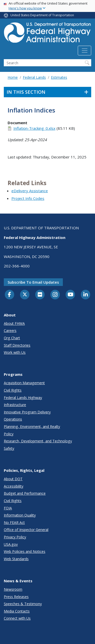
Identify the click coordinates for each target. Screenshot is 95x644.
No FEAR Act (14, 522)
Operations (13, 419)
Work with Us (15, 352)
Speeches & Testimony (23, 604)
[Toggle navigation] (84, 51)
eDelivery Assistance (30, 191)
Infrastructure (15, 405)
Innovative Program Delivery (27, 412)
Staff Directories (17, 345)
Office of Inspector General (26, 530)
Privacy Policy (15, 537)
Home (13, 77)
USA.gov (11, 544)
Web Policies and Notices (25, 551)
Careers (10, 331)
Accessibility (14, 486)
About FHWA (14, 323)
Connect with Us (17, 618)
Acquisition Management (24, 383)
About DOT (13, 479)
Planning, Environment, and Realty (32, 426)
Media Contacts (17, 611)
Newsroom (13, 589)
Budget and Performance (25, 493)
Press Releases (16, 597)
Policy (9, 434)
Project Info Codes (28, 198)
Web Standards (16, 559)
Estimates (59, 77)
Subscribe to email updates (33, 282)
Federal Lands (34, 77)
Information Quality (20, 515)
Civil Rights (13, 390)
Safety (9, 448)
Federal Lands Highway (23, 398)
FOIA (8, 508)
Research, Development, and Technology (38, 441)
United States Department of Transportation (42, 15)
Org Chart (12, 338)
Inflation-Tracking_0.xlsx (34, 128)
